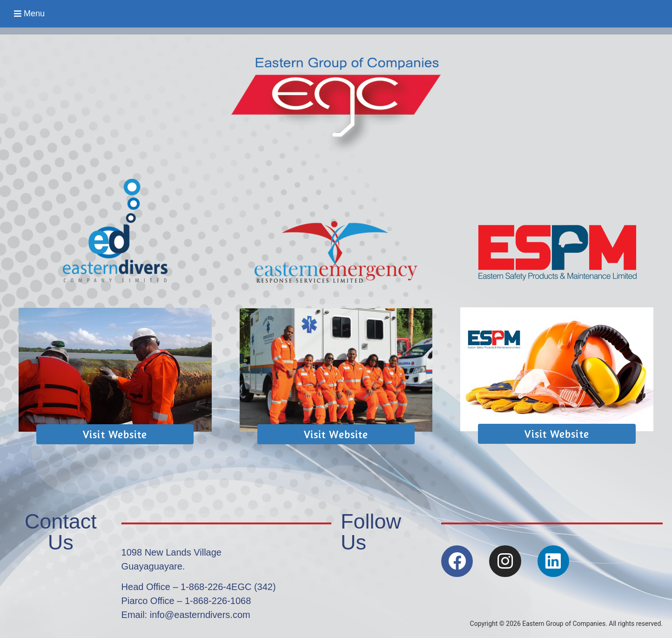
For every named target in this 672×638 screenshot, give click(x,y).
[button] (29, 14)
